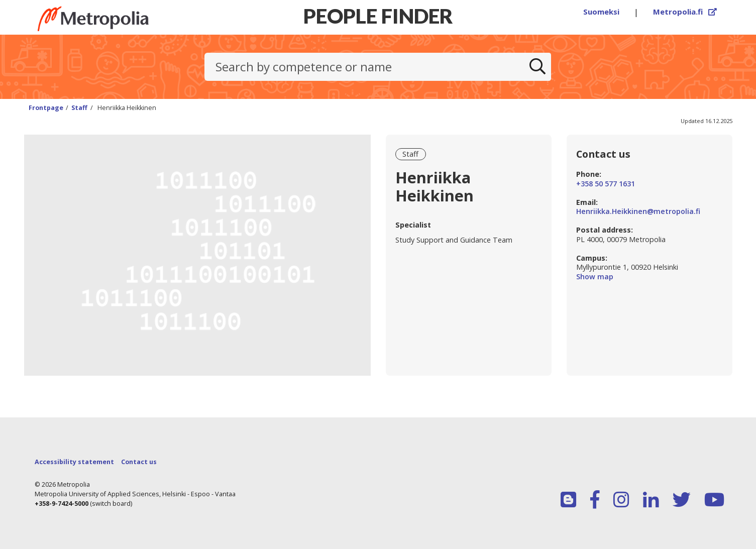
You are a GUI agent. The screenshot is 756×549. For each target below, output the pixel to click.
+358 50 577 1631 (606, 184)
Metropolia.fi (685, 12)
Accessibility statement (74, 462)
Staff (79, 108)
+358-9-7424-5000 (62, 504)
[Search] (537, 67)
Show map (649, 277)
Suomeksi (601, 12)
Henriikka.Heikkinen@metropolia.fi (638, 211)
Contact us (139, 462)
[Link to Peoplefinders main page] (112, 19)
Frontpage (46, 108)
